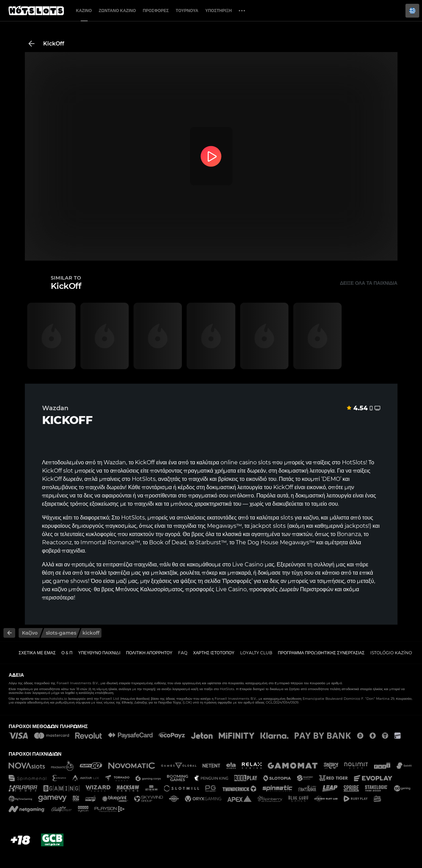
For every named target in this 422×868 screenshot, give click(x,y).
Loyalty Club (256, 653)
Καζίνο (84, 11)
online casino (239, 462)
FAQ (183, 653)
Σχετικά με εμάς (37, 653)
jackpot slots (268, 526)
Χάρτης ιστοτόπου (214, 653)
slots (287, 518)
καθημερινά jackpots (341, 526)
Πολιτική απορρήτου (149, 653)
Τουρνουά (187, 11)
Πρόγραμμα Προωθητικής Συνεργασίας (321, 653)
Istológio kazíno (391, 653)
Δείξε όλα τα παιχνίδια (369, 283)
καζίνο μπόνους (71, 589)
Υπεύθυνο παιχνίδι (99, 653)
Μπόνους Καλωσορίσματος (149, 589)
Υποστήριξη (219, 11)
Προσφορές (156, 11)
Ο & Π (67, 653)
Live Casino (248, 564)
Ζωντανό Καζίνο (117, 11)
